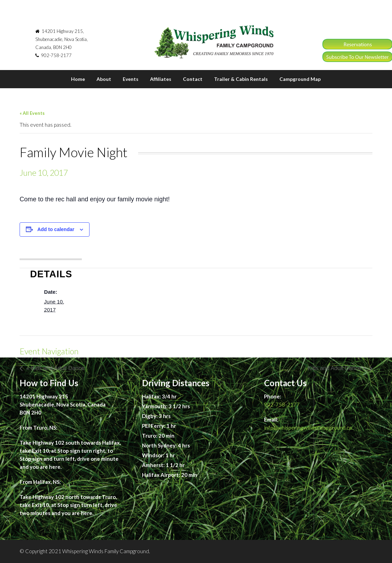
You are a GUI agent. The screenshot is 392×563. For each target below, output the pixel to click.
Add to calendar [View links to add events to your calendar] (56, 229)
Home (78, 79)
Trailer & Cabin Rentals (241, 79)
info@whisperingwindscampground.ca (308, 428)
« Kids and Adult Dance (55, 368)
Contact (193, 79)
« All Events (32, 113)
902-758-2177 (282, 404)
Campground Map (300, 79)
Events (131, 79)
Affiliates (161, 79)
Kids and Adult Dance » (337, 368)
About (104, 79)
